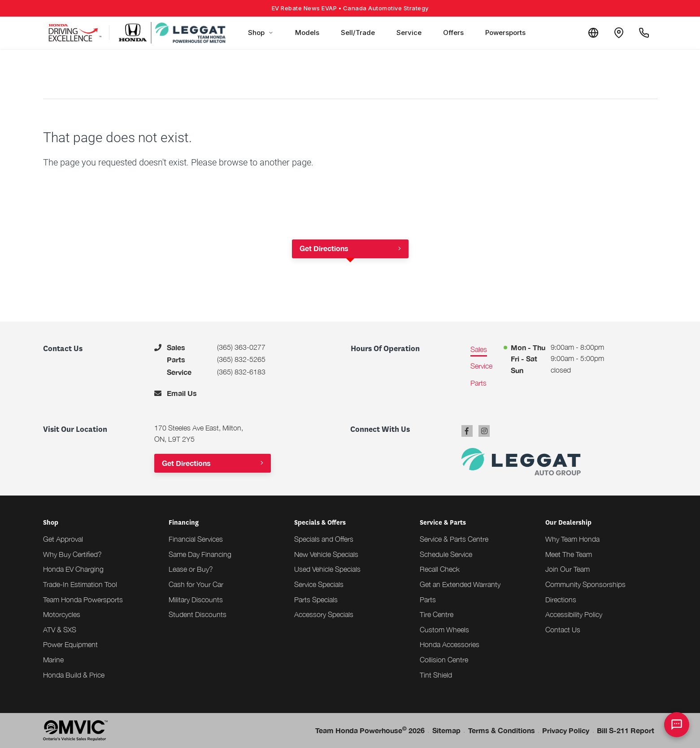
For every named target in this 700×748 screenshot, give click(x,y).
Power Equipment (70, 644)
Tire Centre (437, 614)
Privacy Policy (566, 730)
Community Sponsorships (585, 584)
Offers (453, 33)
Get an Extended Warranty (460, 584)
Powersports (505, 33)
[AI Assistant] (677, 725)
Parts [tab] (478, 383)
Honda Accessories (450, 644)
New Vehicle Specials (326, 554)
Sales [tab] (479, 349)
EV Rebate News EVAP (350, 8)
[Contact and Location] (617, 33)
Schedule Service (446, 554)
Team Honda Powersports (83, 600)
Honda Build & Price (74, 675)
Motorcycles (62, 614)
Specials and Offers (324, 539)
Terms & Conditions (502, 730)
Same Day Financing (200, 554)
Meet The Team (569, 554)
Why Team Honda (572, 539)
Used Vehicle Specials (327, 569)
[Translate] (590, 33)
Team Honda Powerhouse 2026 (370, 730)
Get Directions (324, 248)
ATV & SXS (60, 630)
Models (307, 33)
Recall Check (440, 569)
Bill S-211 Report (626, 730)
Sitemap (446, 730)
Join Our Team (567, 569)
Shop (261, 33)
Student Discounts (198, 614)
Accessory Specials (324, 614)
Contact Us (563, 630)
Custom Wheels (444, 630)
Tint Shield (436, 675)
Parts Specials (316, 600)
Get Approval (63, 539)
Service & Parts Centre (454, 539)
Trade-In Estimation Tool (80, 584)
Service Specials (319, 584)
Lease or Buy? (191, 569)
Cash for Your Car (196, 584)
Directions (561, 600)
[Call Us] (643, 33)
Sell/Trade (358, 33)
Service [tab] (481, 366)
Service (409, 33)
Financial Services (196, 539)
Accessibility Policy (574, 614)
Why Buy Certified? (72, 554)
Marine (53, 660)
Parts (428, 600)
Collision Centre (444, 660)
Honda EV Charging (73, 569)
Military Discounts (196, 600)
